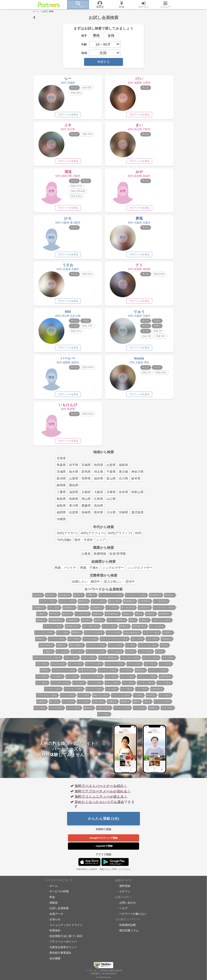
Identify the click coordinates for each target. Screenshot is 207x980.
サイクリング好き (158, 673)
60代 (138, 536)
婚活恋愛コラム (129, 933)
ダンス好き (72, 679)
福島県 (123, 467)
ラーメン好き (90, 641)
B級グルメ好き (101, 698)
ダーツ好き (150, 667)
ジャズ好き (112, 610)
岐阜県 (136, 481)
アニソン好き (116, 648)
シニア (101, 542)
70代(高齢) (64, 542)
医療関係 (100, 556)
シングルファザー (140, 570)
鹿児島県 (137, 515)
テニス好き (127, 692)
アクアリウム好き (94, 635)
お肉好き (83, 610)
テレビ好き (129, 685)
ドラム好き (168, 660)
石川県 (123, 481)
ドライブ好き (74, 710)
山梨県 (74, 481)
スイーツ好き (68, 698)
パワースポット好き (47, 698)
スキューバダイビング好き (114, 641)
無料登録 (125, 888)
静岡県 (61, 488)
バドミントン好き (148, 648)
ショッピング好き (44, 635)
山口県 (111, 501)
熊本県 (99, 515)
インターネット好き (164, 610)
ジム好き (138, 698)
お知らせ (55, 922)
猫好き (137, 704)
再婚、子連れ (89, 570)
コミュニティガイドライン (66, 928)
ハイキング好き (146, 685)
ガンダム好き (157, 629)
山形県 (111, 467)
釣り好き (54, 704)
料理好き (41, 641)
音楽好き (127, 616)
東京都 (123, 474)
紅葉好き (42, 616)
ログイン (125, 894)
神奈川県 (137, 474)
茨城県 (61, 474)
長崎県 (86, 515)
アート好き (68, 704)
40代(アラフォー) (93, 536)
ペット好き (84, 698)
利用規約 (55, 933)
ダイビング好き (67, 604)
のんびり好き (58, 667)
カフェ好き (77, 654)
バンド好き (165, 667)
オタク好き (167, 710)
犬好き (147, 704)
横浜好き (67, 616)
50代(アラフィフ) (120, 536)
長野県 (86, 481)
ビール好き (62, 654)
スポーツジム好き (162, 623)
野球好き (77, 635)
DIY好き (45, 673)
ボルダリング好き (108, 673)
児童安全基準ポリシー (63, 950)
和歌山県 (137, 495)
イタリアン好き (152, 635)
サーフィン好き (94, 667)
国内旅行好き (72, 629)
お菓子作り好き (87, 673)
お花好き (168, 635)
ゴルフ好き (152, 641)
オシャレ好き (127, 679)
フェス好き (165, 698)
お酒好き (42, 704)
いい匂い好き (82, 616)
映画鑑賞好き (56, 623)
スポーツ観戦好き (117, 623)
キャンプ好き (112, 685)
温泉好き (61, 648)
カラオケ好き (56, 710)
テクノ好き (54, 610)
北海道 (61, 461)
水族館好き (72, 623)
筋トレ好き (115, 604)
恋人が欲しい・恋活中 (119, 584)
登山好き (86, 623)
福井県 (99, 481)
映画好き (153, 710)
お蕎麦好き (69, 610)
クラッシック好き (147, 679)
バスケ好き (126, 673)
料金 (52, 900)
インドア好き (164, 685)
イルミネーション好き (64, 673)
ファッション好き (121, 698)
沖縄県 (61, 522)
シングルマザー (113, 570)
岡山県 (86, 501)
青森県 (61, 467)
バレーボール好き (130, 660)
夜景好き (99, 623)
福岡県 (61, 515)
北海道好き (65, 598)
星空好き (78, 598)
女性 (109, 35)
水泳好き (51, 598)
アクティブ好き (48, 604)
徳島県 (61, 508)
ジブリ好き (142, 692)
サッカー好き (76, 667)
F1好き (164, 648)
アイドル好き (134, 667)
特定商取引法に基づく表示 (66, 939)
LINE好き (167, 641)
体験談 (54, 905)
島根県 (74, 501)
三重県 (61, 495)
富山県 (111, 481)
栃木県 (74, 474)
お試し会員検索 (59, 911)
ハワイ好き (79, 685)
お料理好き (145, 604)
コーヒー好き (109, 629)
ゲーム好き (140, 710)
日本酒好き (39, 610)
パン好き (131, 648)
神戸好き (54, 616)
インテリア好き (57, 641)
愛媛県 (86, 508)
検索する (103, 62)
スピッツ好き (71, 660)
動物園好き (130, 604)
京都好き (144, 623)
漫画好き (97, 616)
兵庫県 (111, 495)
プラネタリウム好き (136, 598)
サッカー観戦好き (108, 660)
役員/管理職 (117, 556)
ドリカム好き (115, 654)
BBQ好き (140, 673)
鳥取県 (61, 501)
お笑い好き (98, 704)
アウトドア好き (122, 710)
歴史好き (125, 704)
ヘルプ (123, 911)
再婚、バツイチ (65, 570)
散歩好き (41, 623)
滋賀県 (74, 495)
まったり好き (98, 604)
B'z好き (160, 654)
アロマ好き (42, 679)
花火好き (38, 598)
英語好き (170, 598)
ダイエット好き (94, 692)
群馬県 (86, 474)
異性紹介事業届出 (60, 955)
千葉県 (111, 474)
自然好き (151, 616)
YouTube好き (46, 648)
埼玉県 (99, 474)
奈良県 (123, 495)
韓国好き (125, 629)
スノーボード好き (60, 685)
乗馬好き (83, 604)
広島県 (99, 501)
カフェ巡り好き (91, 629)
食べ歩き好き (128, 610)
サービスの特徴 (59, 894)
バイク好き (83, 704)
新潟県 (61, 481)
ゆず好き (130, 654)
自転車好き (165, 616)
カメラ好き (40, 710)
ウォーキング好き (74, 692)
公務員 (86, 556)
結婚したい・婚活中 (86, 584)
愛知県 (74, 488)
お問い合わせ (128, 905)
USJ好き (151, 698)
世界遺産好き (112, 616)
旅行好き (89, 710)
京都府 (86, 495)
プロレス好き (89, 660)
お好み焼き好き (132, 635)
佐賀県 (74, 515)
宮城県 (86, 467)
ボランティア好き (115, 667)
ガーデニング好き (96, 648)
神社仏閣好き (76, 648)
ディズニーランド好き (111, 598)
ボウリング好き (151, 660)
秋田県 (99, 467)
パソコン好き (95, 685)
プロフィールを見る (68, 115)
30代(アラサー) (67, 536)
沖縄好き (91, 598)
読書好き (112, 704)
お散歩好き (157, 692)
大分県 (111, 515)
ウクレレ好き (114, 635)
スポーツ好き (104, 710)
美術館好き (156, 598)
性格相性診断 (128, 928)
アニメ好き (104, 717)
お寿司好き (165, 679)
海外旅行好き (140, 629)
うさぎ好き (57, 679)
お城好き (48, 654)
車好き (133, 623)
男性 (95, 35)
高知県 (99, 508)
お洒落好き (97, 610)
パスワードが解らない (133, 916)
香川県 (74, 508)
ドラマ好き (42, 685)
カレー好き (137, 641)
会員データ (56, 916)
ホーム (54, 888)
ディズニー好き (162, 704)
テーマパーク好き (53, 629)
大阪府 (99, 495)
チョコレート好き (96, 654)
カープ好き (74, 641)
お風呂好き (144, 610)
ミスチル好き (145, 654)
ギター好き (42, 667)
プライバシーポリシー (63, 944)
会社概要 (55, 961)
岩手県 (74, 467)
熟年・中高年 (84, 542)
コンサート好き (53, 692)
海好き (139, 616)
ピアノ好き (111, 679)
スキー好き (112, 692)
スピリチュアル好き (92, 679)
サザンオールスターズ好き (47, 660)
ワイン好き (63, 635)
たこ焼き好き (161, 604)
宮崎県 (123, 515)
